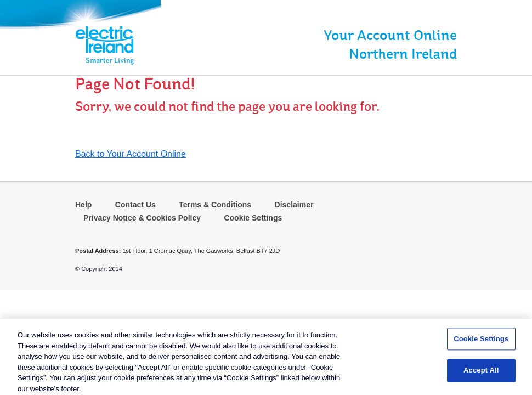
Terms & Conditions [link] (215, 205)
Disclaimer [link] (294, 205)
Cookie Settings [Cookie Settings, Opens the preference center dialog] (481, 340)
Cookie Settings (253, 218)
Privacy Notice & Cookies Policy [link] (142, 218)
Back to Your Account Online (131, 154)
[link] (61, 46)
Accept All (481, 372)
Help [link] (83, 205)
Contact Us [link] (135, 205)
